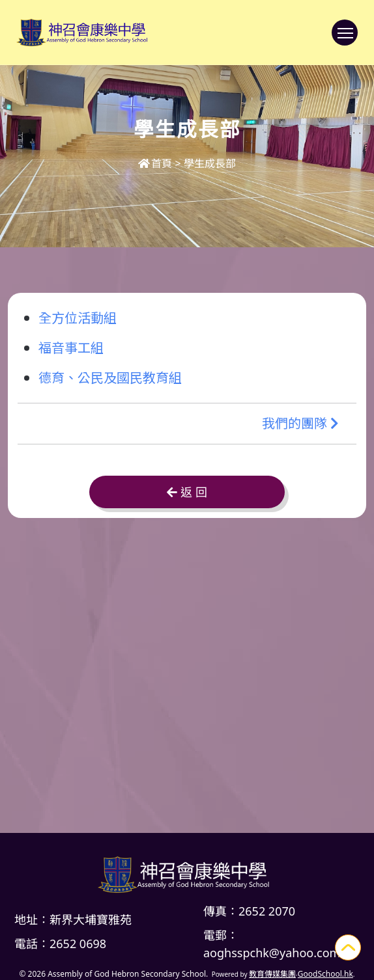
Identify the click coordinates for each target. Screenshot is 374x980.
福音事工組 (71, 347)
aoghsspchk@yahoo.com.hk (280, 953)
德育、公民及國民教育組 (110, 377)
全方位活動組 (78, 317)
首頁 (155, 163)
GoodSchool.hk (325, 974)
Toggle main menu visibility (348, 39)
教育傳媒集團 (272, 974)
